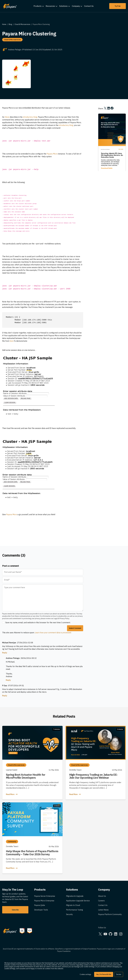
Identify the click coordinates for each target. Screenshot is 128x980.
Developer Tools (41, 910)
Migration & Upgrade (75, 896)
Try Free (118, 6)
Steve (7, 117)
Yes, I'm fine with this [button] (104, 974)
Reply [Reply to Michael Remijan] (5, 653)
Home (4, 24)
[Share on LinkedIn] (109, 108)
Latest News (103, 910)
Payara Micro (52, 154)
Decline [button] (119, 974)
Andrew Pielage (16, 50)
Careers (101, 901)
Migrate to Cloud (73, 905)
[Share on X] (105, 108)
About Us (102, 896)
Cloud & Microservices (22, 24)
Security (69, 914)
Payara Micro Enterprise (44, 901)
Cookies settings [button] (85, 974)
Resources (50, 6)
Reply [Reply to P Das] (5, 696)
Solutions (63, 6)
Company (76, 6)
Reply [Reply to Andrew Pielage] (8, 680)
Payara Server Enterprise (45, 896)
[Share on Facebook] (112, 108)
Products (38, 6)
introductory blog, (30, 117)
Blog (10, 24)
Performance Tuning (75, 910)
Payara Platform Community (110, 914)
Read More (12, 794)
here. (12, 341)
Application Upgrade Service (78, 901)
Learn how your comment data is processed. (53, 633)
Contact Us (89, 6)
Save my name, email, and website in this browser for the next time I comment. (38, 622)
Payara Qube (40, 905)
